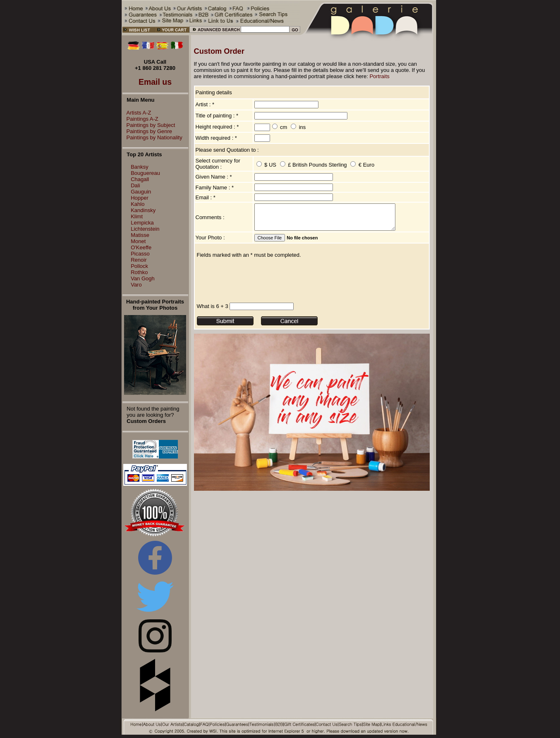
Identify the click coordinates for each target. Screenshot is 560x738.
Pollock (139, 266)
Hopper (140, 198)
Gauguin (141, 192)
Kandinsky (143, 210)
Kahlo (138, 204)
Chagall (140, 179)
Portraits (379, 76)
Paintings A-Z (140, 119)
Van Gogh (143, 278)
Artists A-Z (137, 113)
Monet (138, 241)
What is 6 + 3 (213, 311)
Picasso (140, 254)
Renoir (139, 260)
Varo (136, 285)
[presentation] (260, 285)
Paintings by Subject (149, 125)
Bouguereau (145, 173)
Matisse (140, 235)
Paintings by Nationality (152, 137)
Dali (135, 185)
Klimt (137, 216)
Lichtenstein (145, 229)
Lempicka (142, 223)
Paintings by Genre (147, 131)
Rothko (139, 272)
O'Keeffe (141, 247)
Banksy (140, 167)
